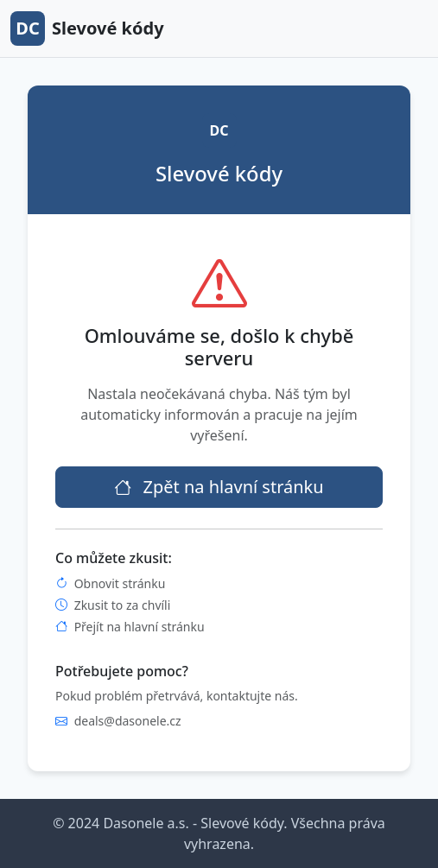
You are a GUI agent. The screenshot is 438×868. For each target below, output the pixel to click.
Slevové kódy (87, 29)
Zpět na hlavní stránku (219, 487)
